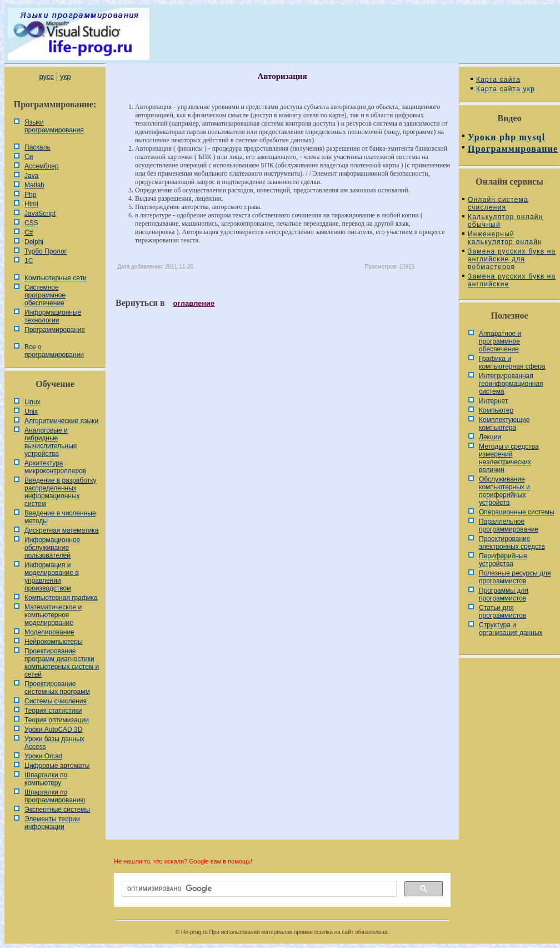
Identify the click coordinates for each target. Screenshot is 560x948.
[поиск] (258, 889)
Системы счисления (56, 701)
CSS (31, 223)
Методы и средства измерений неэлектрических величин (509, 458)
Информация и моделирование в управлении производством (52, 577)
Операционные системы (517, 512)
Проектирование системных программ (57, 688)
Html (31, 204)
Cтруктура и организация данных (511, 629)
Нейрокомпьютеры (54, 642)
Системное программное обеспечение (45, 295)
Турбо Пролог (46, 251)
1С (29, 261)
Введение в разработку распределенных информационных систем (61, 492)
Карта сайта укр (506, 89)
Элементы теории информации (52, 823)
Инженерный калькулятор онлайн (505, 238)
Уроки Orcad (43, 756)
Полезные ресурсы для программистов (515, 577)
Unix (31, 411)
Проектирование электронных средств (512, 543)
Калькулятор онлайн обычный (506, 221)
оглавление (194, 303)
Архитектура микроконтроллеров (55, 467)
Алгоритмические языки (61, 421)
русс (46, 76)
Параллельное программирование (509, 525)
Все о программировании (54, 351)
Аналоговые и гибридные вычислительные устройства (51, 442)
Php (30, 195)
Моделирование (49, 632)
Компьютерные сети (56, 278)
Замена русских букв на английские (512, 280)
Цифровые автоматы (57, 766)
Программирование (55, 330)
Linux (32, 402)
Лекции (490, 437)
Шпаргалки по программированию (55, 796)
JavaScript (40, 214)
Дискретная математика (61, 530)
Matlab (34, 185)
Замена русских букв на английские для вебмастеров (512, 259)
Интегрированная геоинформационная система (511, 384)
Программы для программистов (504, 594)
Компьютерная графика (61, 598)
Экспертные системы (57, 810)
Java (31, 176)
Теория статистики (53, 711)
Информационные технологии (53, 316)
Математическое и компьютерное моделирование (53, 615)
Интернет (493, 401)
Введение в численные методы (60, 517)
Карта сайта (498, 80)
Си (29, 157)
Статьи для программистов (502, 612)
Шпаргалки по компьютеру (46, 779)
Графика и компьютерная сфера (512, 363)
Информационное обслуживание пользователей (52, 548)
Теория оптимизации (57, 720)
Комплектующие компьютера (504, 424)
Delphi (34, 242)
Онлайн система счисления (498, 204)
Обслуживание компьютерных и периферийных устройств (504, 491)
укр (65, 76)
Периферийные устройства (503, 560)
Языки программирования (54, 126)
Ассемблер (41, 166)
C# (29, 232)
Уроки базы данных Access (54, 743)
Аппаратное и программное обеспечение (500, 341)
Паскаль (37, 147)
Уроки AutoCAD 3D (53, 729)
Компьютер (496, 410)
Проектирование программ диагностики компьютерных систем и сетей (62, 663)
